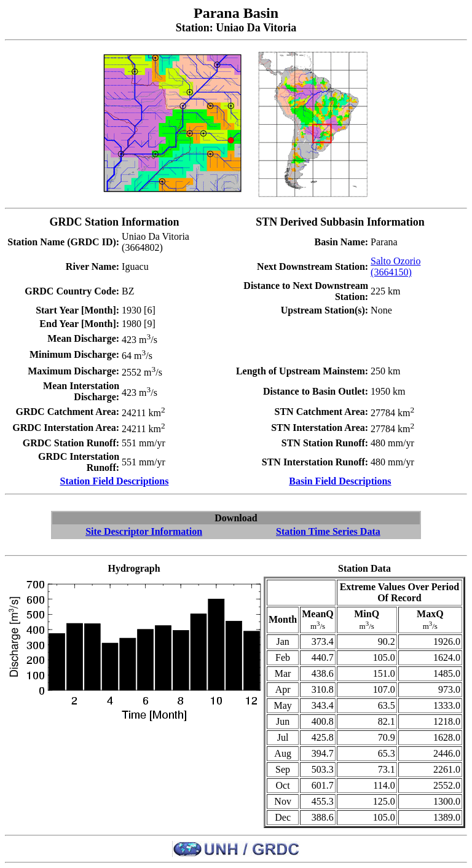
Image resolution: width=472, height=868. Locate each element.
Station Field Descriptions (115, 481)
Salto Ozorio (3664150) (395, 266)
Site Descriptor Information (144, 531)
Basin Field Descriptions (340, 481)
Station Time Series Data (328, 531)
